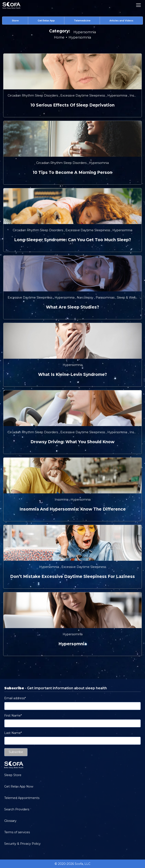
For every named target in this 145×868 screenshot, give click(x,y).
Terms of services (17, 832)
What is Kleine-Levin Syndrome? (72, 374)
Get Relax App (46, 21)
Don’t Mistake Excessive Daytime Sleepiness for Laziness (72, 577)
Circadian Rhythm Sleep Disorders (33, 96)
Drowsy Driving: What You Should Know (72, 442)
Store (15, 21)
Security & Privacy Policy (22, 844)
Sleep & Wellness (130, 298)
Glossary (10, 821)
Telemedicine (82, 21)
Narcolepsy (86, 298)
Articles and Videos (121, 21)
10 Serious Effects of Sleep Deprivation (72, 105)
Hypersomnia (118, 96)
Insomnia (137, 96)
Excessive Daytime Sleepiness (83, 96)
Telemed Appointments (22, 798)
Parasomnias (106, 298)
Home (59, 37)
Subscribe (16, 752)
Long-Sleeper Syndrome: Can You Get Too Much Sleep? (73, 240)
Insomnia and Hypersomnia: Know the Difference (73, 509)
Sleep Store (13, 775)
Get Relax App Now (19, 786)
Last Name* (13, 733)
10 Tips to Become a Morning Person (72, 172)
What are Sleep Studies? (72, 307)
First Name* (13, 716)
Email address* (15, 698)
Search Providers (17, 809)
